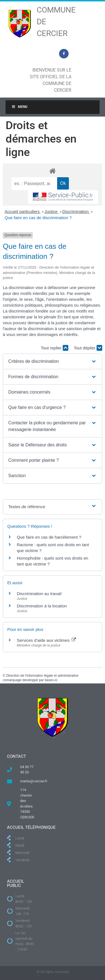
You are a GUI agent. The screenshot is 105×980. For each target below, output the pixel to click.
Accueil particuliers (23, 211)
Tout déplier (88, 348)
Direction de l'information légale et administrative (42, 676)
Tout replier (55, 348)
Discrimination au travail (39, 594)
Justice (52, 211)
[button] (53, 361)
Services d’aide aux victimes (46, 640)
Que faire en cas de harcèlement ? (49, 537)
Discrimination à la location (42, 606)
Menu (19, 107)
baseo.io (51, 680)
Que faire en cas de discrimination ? (38, 218)
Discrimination (76, 211)
